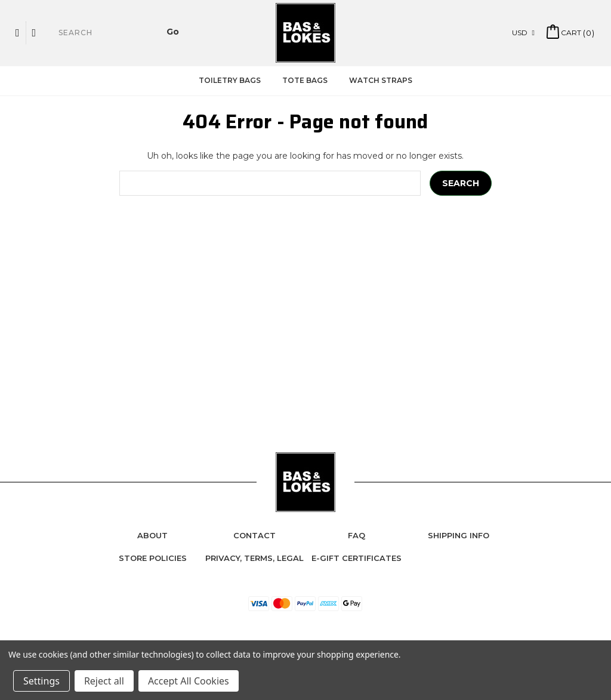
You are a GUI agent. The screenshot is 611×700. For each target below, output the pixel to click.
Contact (254, 535)
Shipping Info (459, 535)
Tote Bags (305, 80)
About (152, 535)
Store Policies (153, 558)
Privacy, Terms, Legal (254, 558)
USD (523, 33)
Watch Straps (381, 80)
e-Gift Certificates (357, 558)
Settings (41, 681)
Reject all (104, 681)
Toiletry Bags (230, 80)
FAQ (357, 535)
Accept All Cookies (189, 681)
